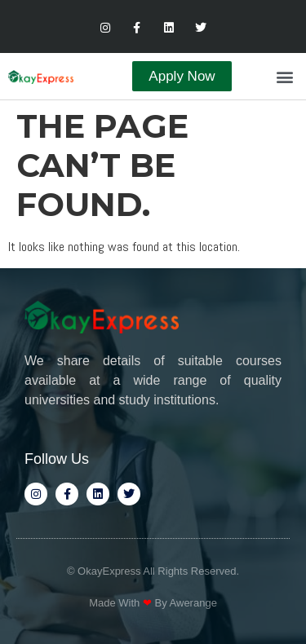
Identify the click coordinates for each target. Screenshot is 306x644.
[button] (284, 76)
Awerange (193, 603)
